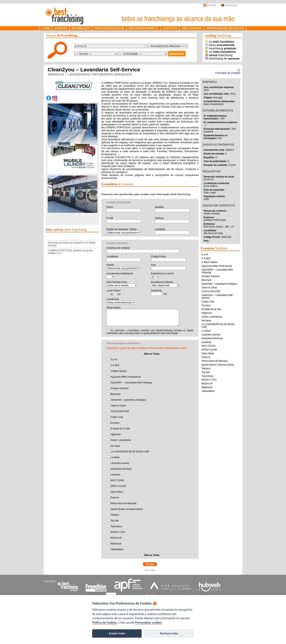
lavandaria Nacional (121, 469)
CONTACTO (170, 28)
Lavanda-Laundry (120, 463)
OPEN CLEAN (118, 486)
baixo (220, 45)
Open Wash (117, 492)
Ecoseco (115, 423)
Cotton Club (117, 417)
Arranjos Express (119, 388)
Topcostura (116, 526)
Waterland (116, 544)
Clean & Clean (118, 406)
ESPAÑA (210, 6)
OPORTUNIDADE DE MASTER (225, 28)
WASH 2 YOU (118, 532)
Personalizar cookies (148, 623)
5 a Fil (114, 360)
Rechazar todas (169, 633)
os (220, 42)
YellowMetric (117, 549)
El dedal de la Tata (120, 429)
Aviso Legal (150, 570)
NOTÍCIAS (61, 28)
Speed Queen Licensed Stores (127, 509)
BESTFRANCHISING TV (143, 28)
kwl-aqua (115, 446)
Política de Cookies (104, 623)
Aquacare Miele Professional (126, 377)
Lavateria (115, 475)
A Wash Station (119, 371)
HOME (46, 28)
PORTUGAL (229, 6)
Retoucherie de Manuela (123, 503)
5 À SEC (115, 365)
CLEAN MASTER (120, 411)
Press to (115, 498)
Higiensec (116, 434)
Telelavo (115, 515)
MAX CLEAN (117, 480)
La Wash (115, 457)
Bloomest (115, 394)
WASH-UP (116, 538)
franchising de (222, 59)
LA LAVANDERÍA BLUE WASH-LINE (130, 452)
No (119, 294)
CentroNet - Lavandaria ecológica (128, 400)
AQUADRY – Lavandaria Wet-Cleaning (131, 383)
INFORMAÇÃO (81, 28)
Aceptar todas (117, 633)
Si (112, 294)
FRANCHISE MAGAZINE (109, 28)
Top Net (114, 521)
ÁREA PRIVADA (192, 28)
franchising (221, 48)
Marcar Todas (152, 354)
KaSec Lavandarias (121, 440)
